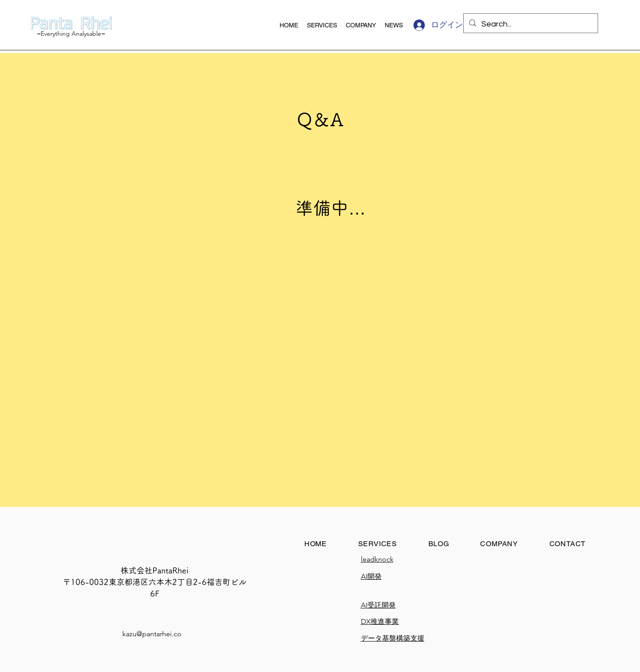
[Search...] (530, 24)
